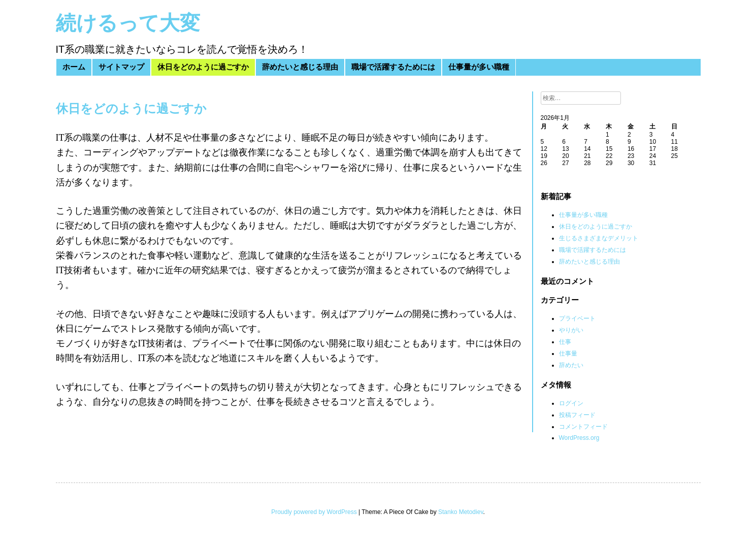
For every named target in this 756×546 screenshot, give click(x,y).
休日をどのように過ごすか (203, 67)
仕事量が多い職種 (479, 67)
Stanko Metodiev (461, 512)
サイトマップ (121, 67)
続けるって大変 (128, 23)
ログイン (571, 403)
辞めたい (571, 365)
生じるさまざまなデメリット (599, 238)
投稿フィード (577, 415)
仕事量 (568, 354)
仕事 (565, 342)
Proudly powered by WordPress (314, 512)
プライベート (577, 318)
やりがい (571, 330)
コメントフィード (583, 427)
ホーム (74, 67)
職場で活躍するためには (393, 67)
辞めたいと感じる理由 (300, 67)
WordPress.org (579, 438)
